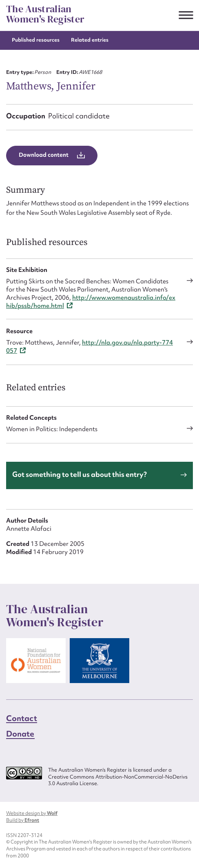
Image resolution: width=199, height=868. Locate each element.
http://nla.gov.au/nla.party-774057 (90, 347)
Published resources (36, 40)
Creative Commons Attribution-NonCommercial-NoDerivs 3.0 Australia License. (118, 780)
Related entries (90, 40)
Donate (20, 734)
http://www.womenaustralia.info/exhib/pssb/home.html (91, 302)
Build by (23, 820)
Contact (22, 718)
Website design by (32, 813)
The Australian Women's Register (45, 14)
